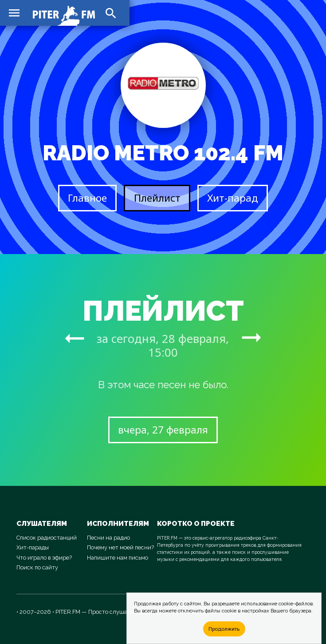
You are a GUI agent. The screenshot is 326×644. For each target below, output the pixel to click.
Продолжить (224, 629)
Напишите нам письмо (118, 558)
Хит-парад (233, 198)
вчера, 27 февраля (163, 430)
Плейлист (157, 198)
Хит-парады (33, 547)
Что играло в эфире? (44, 558)
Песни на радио (108, 538)
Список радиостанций (47, 538)
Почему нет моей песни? (120, 547)
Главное (87, 198)
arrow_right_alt (75, 338)
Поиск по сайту (37, 567)
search (111, 13)
